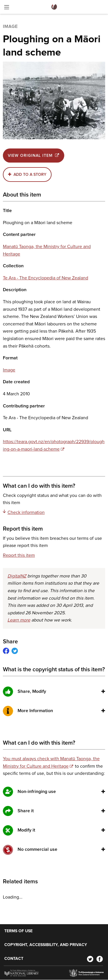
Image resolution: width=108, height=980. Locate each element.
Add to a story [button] (30, 175)
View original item (34, 156)
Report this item (19, 555)
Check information (24, 512)
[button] (103, 691)
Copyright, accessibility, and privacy (46, 945)
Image (9, 370)
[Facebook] (100, 959)
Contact (14, 959)
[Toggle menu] (7, 8)
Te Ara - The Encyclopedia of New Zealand (46, 278)
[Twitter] (90, 959)
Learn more (19, 620)
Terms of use (18, 931)
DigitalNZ (17, 576)
